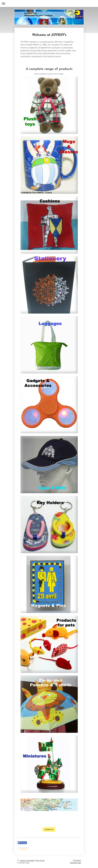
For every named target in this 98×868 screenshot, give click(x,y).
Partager (22, 843)
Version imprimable (26, 860)
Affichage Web (75, 863)
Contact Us (49, 829)
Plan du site (40, 860)
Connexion (77, 860)
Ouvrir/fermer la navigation (49, 3)
